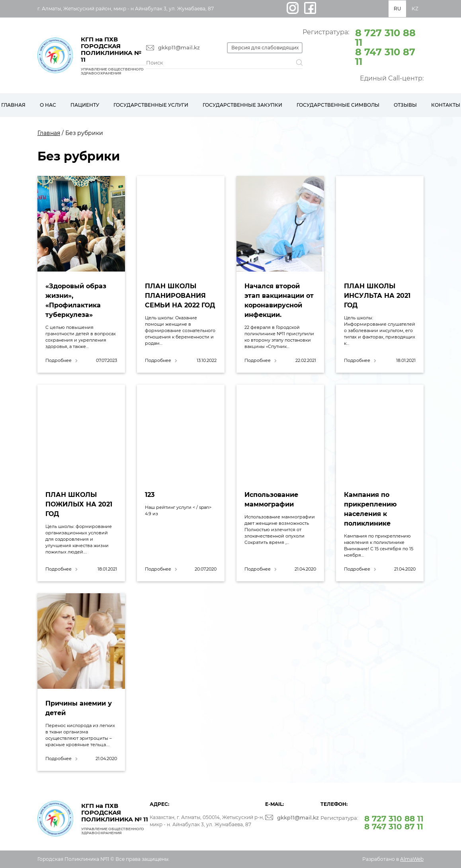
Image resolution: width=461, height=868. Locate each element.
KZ (415, 9)
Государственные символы (338, 105)
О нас (48, 105)
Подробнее (59, 361)
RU (398, 9)
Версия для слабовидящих (265, 48)
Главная (49, 133)
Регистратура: (363, 47)
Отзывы (405, 105)
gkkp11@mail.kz (179, 48)
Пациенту (85, 105)
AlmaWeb (412, 859)
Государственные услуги (151, 105)
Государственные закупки (242, 105)
